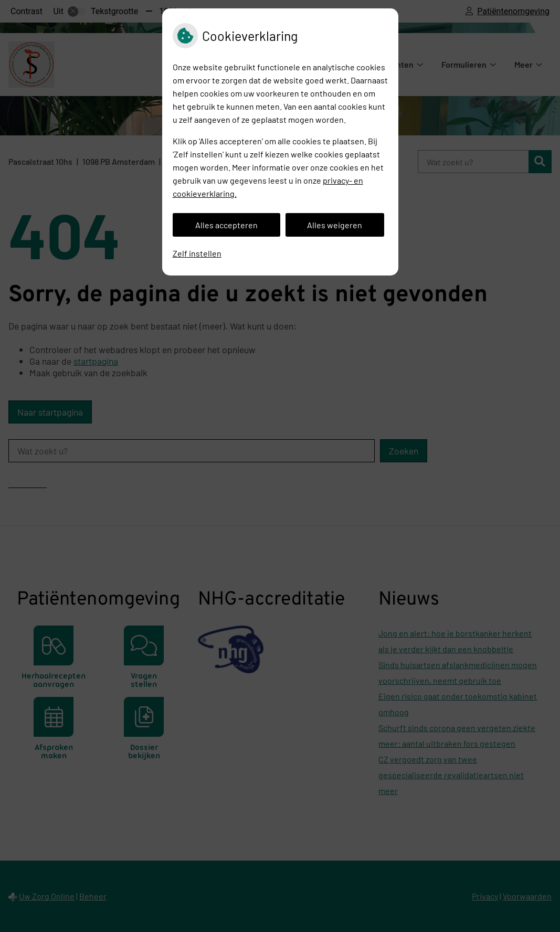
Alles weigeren (335, 225)
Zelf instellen (197, 253)
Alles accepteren (226, 225)
